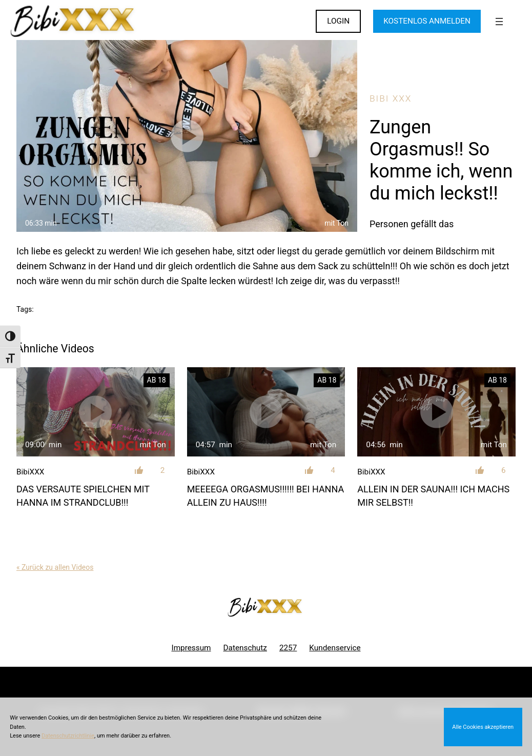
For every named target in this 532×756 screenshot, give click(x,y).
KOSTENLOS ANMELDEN (427, 21)
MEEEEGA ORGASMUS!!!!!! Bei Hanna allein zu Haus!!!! (266, 495)
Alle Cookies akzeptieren (483, 727)
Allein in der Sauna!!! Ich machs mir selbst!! (433, 495)
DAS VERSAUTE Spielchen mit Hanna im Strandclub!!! (83, 495)
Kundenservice (335, 648)
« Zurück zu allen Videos (55, 567)
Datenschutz (245, 648)
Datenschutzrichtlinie (68, 736)
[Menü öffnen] (499, 22)
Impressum (191, 648)
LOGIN (338, 21)
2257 (288, 648)
